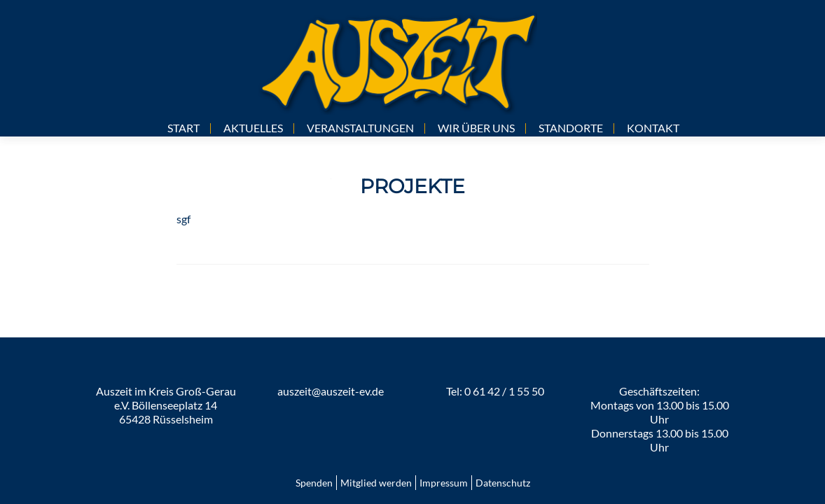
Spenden (314, 483)
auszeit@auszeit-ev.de (331, 391)
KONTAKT (653, 128)
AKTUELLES (253, 128)
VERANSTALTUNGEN (360, 128)
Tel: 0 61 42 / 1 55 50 (495, 391)
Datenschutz (503, 483)
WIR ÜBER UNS (476, 128)
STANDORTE (571, 128)
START (183, 128)
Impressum (444, 483)
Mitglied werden (376, 483)
